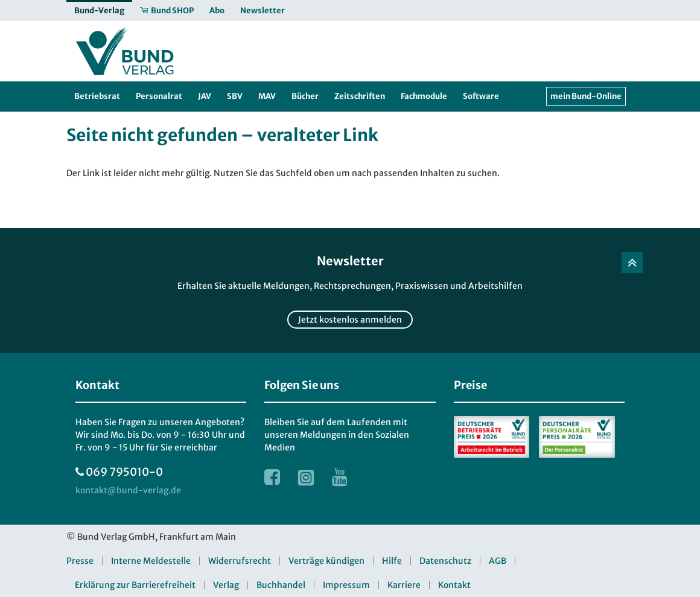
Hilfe (392, 561)
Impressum (346, 585)
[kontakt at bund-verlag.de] (128, 491)
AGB (498, 561)
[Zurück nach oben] (632, 263)
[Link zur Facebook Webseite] (272, 477)
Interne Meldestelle (151, 561)
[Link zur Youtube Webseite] (340, 477)
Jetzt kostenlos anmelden (350, 320)
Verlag (226, 585)
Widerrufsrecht (240, 561)
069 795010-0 (124, 472)
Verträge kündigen (326, 561)
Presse (80, 561)
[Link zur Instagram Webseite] (306, 477)
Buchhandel (281, 585)
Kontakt (454, 585)
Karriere (404, 585)
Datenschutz (445, 561)
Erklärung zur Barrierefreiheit (135, 585)
